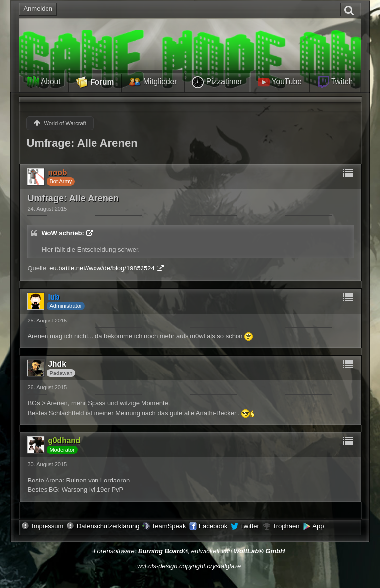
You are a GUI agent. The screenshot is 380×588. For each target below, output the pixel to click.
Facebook (213, 526)
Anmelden (38, 9)
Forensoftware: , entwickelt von (189, 551)
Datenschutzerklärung (108, 526)
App (318, 526)
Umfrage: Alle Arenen (82, 143)
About (44, 82)
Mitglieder (153, 82)
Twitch (335, 82)
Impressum (47, 526)
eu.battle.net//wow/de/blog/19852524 (102, 268)
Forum (95, 83)
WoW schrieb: (62, 233)
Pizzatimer (217, 82)
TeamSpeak (169, 526)
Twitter (250, 526)
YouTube (280, 82)
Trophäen (286, 526)
